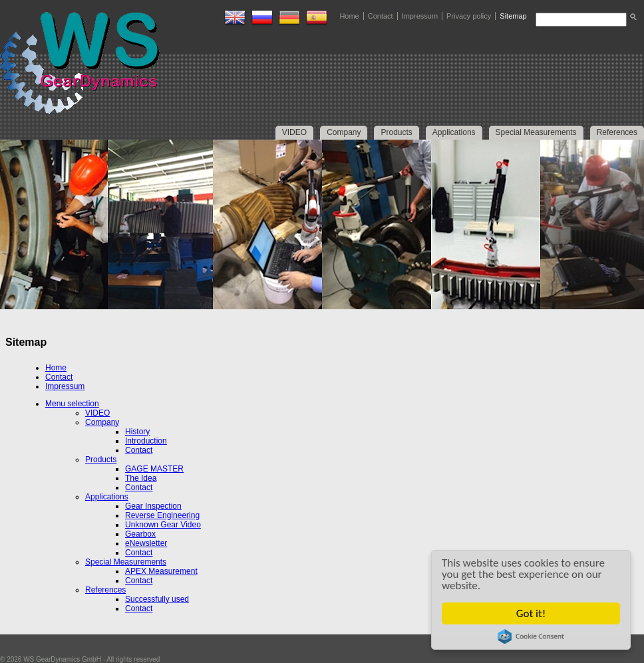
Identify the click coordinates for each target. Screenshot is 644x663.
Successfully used (157, 599)
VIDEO (97, 413)
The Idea (141, 478)
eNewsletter (146, 543)
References (105, 590)
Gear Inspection (153, 506)
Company (102, 422)
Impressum (420, 16)
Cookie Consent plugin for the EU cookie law (531, 636)
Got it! (531, 613)
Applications (107, 497)
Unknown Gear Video (163, 525)
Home (349, 16)
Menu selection (72, 404)
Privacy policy (469, 16)
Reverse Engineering (162, 515)
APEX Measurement (161, 571)
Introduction (146, 441)
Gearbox (140, 534)
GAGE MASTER (154, 469)
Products (101, 460)
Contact (381, 16)
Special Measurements (126, 562)
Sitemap (513, 16)
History (137, 432)
